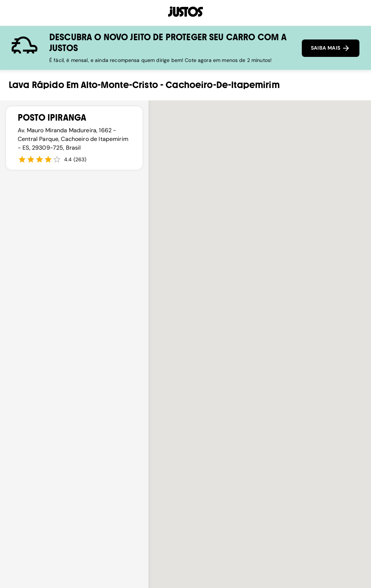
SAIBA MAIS (331, 48)
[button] (260, 388)
